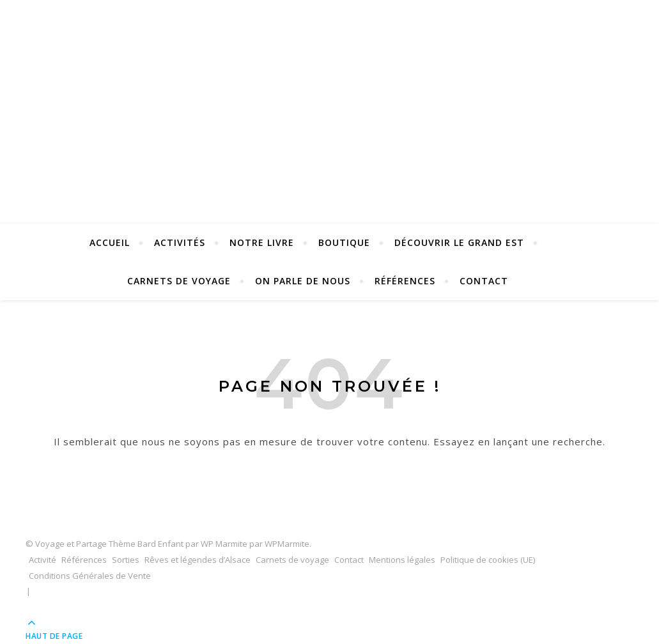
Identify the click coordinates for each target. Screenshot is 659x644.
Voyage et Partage (330, 91)
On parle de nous (303, 281)
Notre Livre (262, 242)
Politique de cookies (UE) (488, 560)
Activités (180, 242)
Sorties (126, 560)
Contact (484, 281)
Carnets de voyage (179, 281)
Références (405, 281)
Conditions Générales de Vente (90, 576)
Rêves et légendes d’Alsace (198, 560)
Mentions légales (402, 560)
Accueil (110, 242)
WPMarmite (287, 544)
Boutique (344, 242)
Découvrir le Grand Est (459, 242)
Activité (43, 560)
